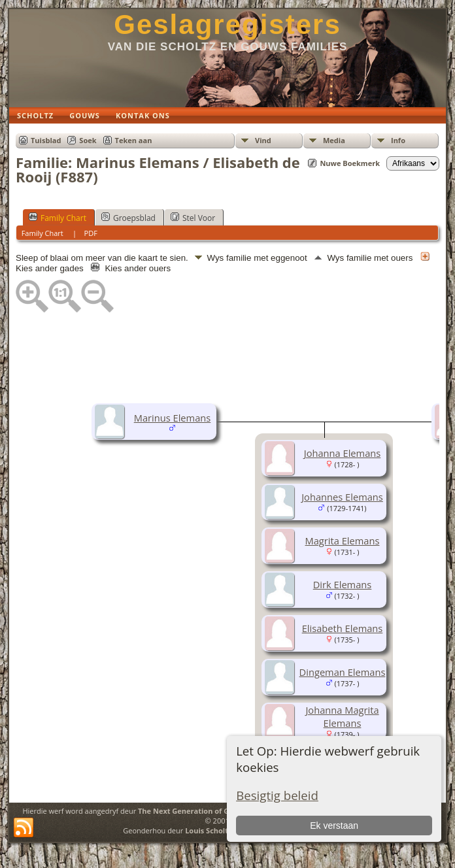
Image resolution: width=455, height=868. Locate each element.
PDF (91, 233)
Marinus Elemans (173, 418)
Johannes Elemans (342, 497)
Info (398, 140)
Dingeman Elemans (343, 672)
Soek (88, 140)
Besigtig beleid (277, 795)
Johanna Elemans (343, 453)
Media (334, 140)
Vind (263, 140)
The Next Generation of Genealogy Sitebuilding (222, 811)
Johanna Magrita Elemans (342, 716)
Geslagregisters (227, 25)
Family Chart (58, 218)
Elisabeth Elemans (343, 628)
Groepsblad (128, 218)
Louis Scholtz (208, 830)
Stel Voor (193, 218)
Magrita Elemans (343, 541)
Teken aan (134, 140)
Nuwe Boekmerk (350, 163)
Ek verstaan (334, 826)
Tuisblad (46, 140)
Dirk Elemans (343, 584)
